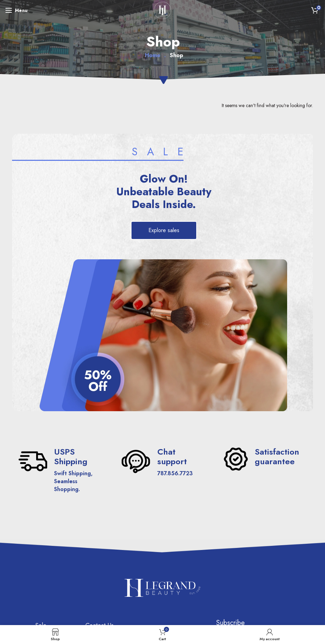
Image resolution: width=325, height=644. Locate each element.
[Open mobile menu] (16, 10)
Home (153, 55)
